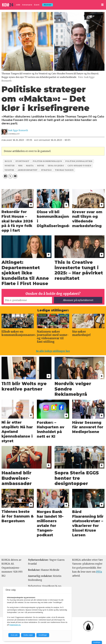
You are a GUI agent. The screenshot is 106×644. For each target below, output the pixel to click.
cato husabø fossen (79, 166)
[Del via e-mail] (15, 176)
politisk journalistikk (79, 161)
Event (37, 5)
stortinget (22, 161)
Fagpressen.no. (15, 625)
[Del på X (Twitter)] (10, 176)
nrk (20, 166)
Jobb (18, 5)
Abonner (48, 5)
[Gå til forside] (8, 5)
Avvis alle (14, 635)
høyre (41, 166)
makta (30, 166)
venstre (9, 170)
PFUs (99, 572)
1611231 (8, 161)
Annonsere (27, 5)
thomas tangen (64, 170)
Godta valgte (28, 635)
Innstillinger (97, 642)
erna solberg (56, 166)
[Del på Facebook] (5, 176)
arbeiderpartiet (28, 170)
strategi (46, 170)
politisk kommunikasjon (47, 161)
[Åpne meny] (102, 5)
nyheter (10, 166)
